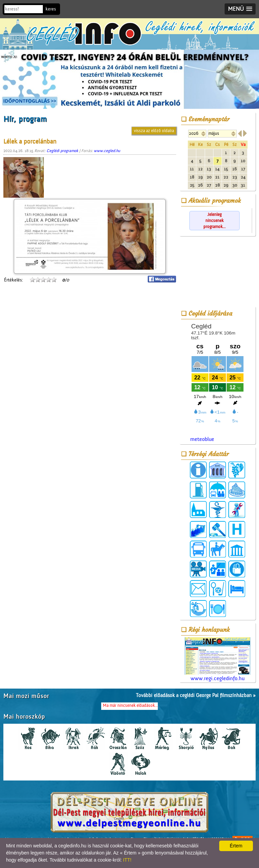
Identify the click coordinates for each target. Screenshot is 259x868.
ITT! (127, 860)
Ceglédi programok (62, 151)
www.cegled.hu (107, 151)
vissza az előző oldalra (154, 131)
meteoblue (202, 439)
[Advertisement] (218, 273)
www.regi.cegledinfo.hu (218, 659)
